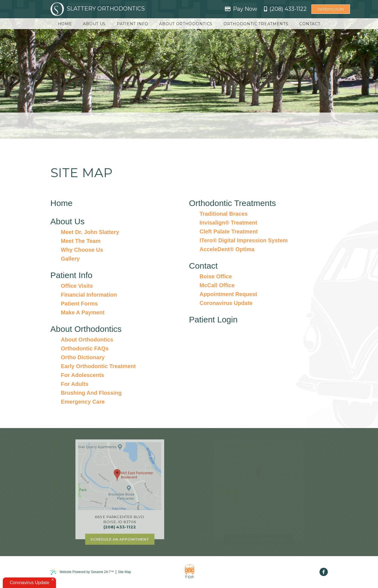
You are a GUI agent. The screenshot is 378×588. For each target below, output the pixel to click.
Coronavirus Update (29, 583)
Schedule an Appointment (120, 539)
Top (190, 572)
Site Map (124, 572)
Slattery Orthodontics (98, 9)
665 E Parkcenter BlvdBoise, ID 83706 (120, 519)
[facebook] (324, 572)
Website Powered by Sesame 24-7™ (82, 572)
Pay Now (245, 9)
